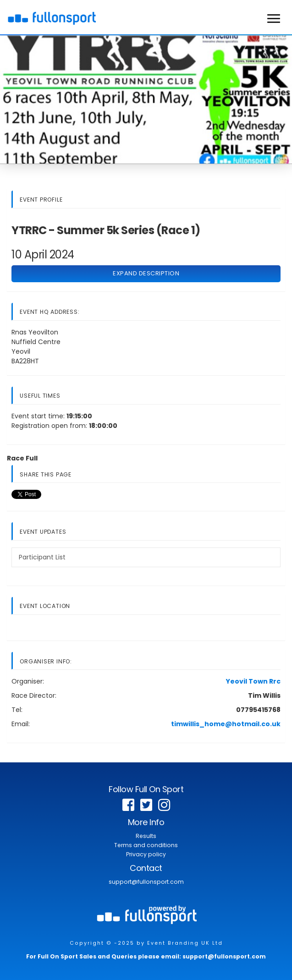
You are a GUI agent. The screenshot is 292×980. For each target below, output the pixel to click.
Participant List (42, 557)
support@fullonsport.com (146, 882)
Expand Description (146, 273)
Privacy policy (146, 854)
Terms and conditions (146, 845)
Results (146, 836)
